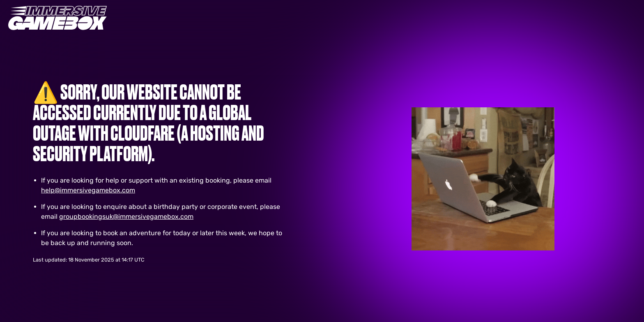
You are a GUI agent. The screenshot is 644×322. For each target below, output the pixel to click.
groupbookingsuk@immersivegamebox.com (126, 217)
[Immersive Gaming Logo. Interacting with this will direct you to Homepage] (57, 18)
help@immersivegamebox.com (88, 190)
